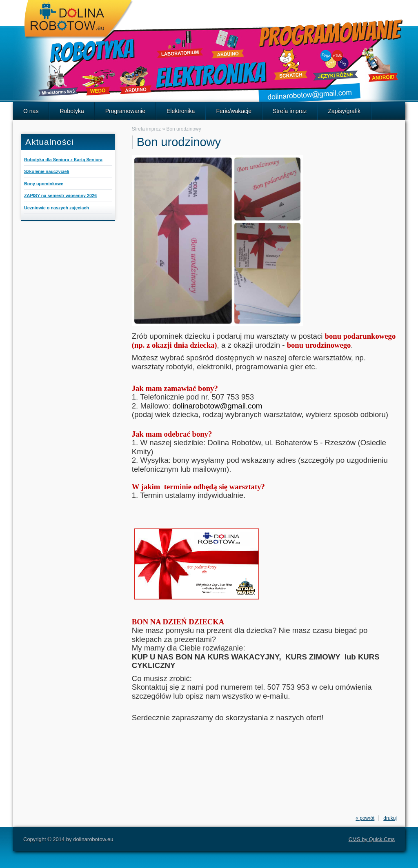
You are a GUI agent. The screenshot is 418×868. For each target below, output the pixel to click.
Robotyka (72, 111)
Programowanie (125, 111)
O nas (31, 111)
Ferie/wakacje (234, 111)
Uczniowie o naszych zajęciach (57, 208)
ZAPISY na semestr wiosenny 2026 (60, 195)
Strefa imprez (290, 111)
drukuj (390, 818)
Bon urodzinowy (183, 129)
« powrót (365, 818)
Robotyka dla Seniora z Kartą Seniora (63, 160)
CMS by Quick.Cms (372, 839)
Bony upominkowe (44, 184)
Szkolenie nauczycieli (47, 171)
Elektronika (181, 111)
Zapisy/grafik (344, 111)
